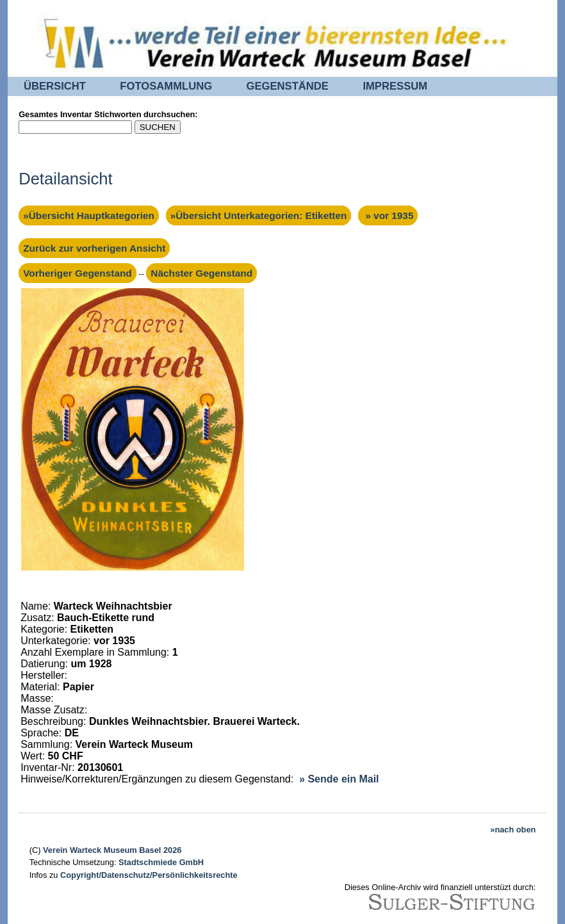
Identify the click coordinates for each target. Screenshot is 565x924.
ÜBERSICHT (55, 86)
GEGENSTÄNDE (288, 86)
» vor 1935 (388, 215)
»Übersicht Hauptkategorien (89, 215)
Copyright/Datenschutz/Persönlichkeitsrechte (149, 875)
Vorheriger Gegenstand (78, 273)
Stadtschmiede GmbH (161, 862)
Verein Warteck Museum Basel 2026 (112, 850)
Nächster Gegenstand (201, 273)
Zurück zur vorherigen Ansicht (94, 248)
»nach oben (513, 830)
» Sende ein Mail (339, 779)
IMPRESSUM (395, 86)
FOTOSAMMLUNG (166, 86)
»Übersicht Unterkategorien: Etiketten (259, 215)
